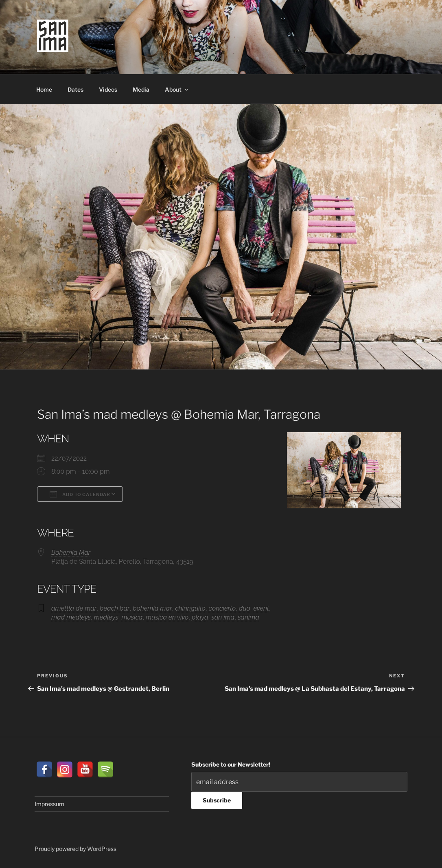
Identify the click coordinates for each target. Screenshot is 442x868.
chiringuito (190, 608)
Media (141, 89)
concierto (222, 608)
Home (44, 89)
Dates (75, 89)
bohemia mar (152, 608)
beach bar (115, 608)
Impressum (49, 804)
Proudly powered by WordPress (75, 849)
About (177, 89)
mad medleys (71, 617)
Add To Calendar (80, 494)
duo (245, 608)
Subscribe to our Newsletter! (231, 764)
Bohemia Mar (71, 553)
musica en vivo (167, 617)
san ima (223, 617)
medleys (106, 617)
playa (200, 617)
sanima (248, 617)
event (261, 608)
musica (132, 617)
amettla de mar (74, 608)
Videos (108, 89)
